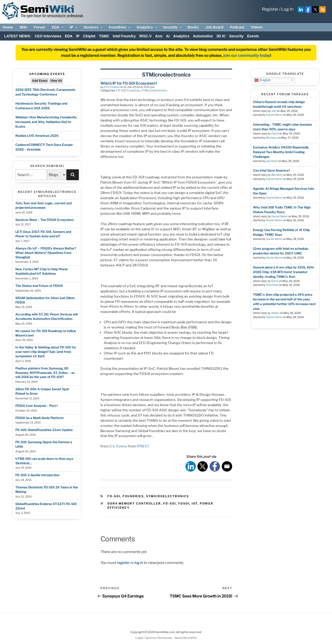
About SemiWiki (186, 638)
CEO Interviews (48, 36)
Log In (287, 9)
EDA (58, 27)
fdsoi (184, 504)
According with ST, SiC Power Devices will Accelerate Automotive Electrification (46, 317)
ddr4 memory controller (134, 504)
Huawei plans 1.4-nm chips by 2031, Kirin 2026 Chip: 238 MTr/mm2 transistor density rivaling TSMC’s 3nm (283, 272)
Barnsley (272, 138)
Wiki (23, 27)
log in (139, 563)
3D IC (221, 36)
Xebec (275, 313)
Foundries (120, 27)
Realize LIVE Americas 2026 (37, 136)
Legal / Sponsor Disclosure (154, 638)
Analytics (147, 27)
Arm (159, 36)
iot (195, 504)
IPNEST (143, 446)
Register (270, 9)
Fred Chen (272, 285)
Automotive (203, 36)
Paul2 (275, 134)
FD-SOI (121, 90)
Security (172, 27)
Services (94, 27)
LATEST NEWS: (18, 36)
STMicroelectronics (154, 90)
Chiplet (89, 36)
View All (56, 81)
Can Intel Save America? (271, 170)
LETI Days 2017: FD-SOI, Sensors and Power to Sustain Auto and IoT (43, 234)
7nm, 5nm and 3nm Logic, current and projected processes (43, 205)
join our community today (247, 56)
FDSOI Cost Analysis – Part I (36, 406)
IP (74, 27)
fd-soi (170, 504)
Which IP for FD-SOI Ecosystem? (129, 83)
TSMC (104, 36)
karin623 (272, 161)
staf (274, 111)
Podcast (237, 27)
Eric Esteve (112, 87)
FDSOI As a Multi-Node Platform (39, 418)
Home (8, 27)
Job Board (214, 27)
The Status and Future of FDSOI (39, 286)
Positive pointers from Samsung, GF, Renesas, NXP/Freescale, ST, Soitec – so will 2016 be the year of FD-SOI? (45, 373)
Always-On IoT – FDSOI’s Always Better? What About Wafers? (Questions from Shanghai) (46, 253)
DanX (275, 281)
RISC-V (145, 36)
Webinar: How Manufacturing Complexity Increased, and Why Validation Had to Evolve (46, 122)
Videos (257, 27)
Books (193, 27)
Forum (39, 27)
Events (253, 36)
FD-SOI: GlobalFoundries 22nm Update (44, 430)
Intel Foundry (124, 36)
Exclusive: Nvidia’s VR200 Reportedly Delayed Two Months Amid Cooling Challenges (281, 152)
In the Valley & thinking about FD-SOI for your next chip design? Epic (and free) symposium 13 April (46, 352)
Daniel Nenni (274, 115)
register (123, 563)
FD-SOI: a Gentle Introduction (37, 475)
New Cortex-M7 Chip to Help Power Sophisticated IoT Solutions (42, 271)
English (263, 80)
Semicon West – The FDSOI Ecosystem (44, 220)
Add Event (40, 81)
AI (168, 36)
